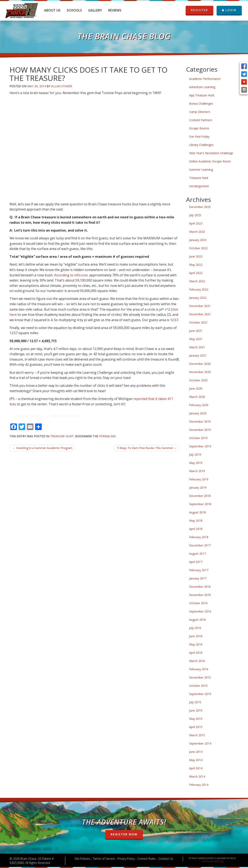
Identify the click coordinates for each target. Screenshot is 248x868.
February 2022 (199, 289)
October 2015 (198, 686)
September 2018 (200, 504)
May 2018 (196, 521)
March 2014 (197, 776)
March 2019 (197, 471)
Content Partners (201, 120)
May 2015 (196, 719)
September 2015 (200, 694)
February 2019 (199, 479)
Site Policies (82, 859)
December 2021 (200, 306)
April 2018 (196, 529)
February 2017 (199, 570)
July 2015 (195, 702)
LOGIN (229, 10)
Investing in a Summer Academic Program (43, 448)
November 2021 (200, 314)
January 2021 (198, 355)
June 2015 (196, 710)
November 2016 (200, 595)
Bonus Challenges (201, 103)
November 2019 (200, 430)
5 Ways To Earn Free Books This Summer (147, 448)
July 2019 (195, 455)
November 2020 (200, 372)
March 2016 (197, 661)
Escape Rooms (199, 128)
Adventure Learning (202, 87)
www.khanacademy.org (212, 861)
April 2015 (196, 727)
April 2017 (196, 562)
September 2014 (200, 743)
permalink (107, 436)
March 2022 (197, 281)
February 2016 (199, 669)
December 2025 (200, 207)
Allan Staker (62, 86)
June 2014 (196, 752)
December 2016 (200, 587)
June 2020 (196, 388)
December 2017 (200, 545)
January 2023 (198, 240)
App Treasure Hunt (202, 95)
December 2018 (200, 496)
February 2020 (199, 405)
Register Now (27, 416)
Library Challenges (201, 145)
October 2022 (198, 248)
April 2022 (196, 273)
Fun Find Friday (199, 137)
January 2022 (198, 298)
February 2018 (199, 537)
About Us (52, 10)
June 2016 (196, 636)
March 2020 (197, 397)
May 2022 (196, 265)
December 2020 (200, 364)
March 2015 (197, 735)
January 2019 (198, 488)
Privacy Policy (126, 859)
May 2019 (196, 463)
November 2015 (200, 677)
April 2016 (196, 653)
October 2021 (198, 322)
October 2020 (198, 380)
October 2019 (198, 438)
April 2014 (196, 768)
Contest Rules (147, 859)
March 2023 (197, 232)
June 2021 (196, 331)
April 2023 (196, 223)
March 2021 (197, 347)
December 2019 (200, 422)
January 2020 (198, 413)
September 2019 (200, 446)
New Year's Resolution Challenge (211, 153)
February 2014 (199, 785)
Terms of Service (104, 859)
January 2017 (198, 578)
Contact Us (166, 859)
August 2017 (198, 554)
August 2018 (198, 512)
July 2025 (195, 215)
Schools (74, 10)
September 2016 (200, 611)
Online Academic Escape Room (210, 161)
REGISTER (197, 10)
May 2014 (196, 760)
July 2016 (195, 628)
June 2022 (196, 256)
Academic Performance (205, 79)
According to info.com (71, 275)
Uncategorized (199, 186)
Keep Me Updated (66, 416)
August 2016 (198, 620)
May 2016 (196, 644)
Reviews (115, 10)
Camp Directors (200, 112)
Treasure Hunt (62, 436)
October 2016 (198, 603)
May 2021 (196, 339)
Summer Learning (201, 170)
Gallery (95, 10)
